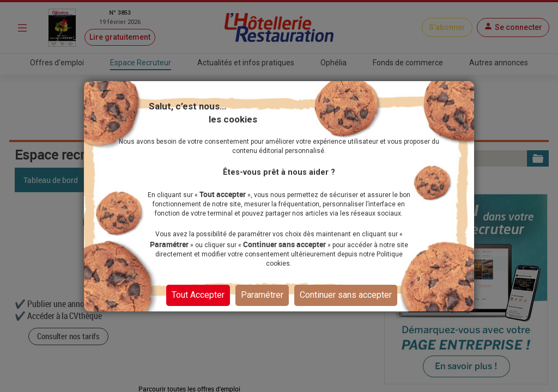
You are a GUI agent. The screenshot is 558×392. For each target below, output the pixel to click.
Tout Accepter (198, 295)
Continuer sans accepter (346, 295)
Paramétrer (262, 295)
